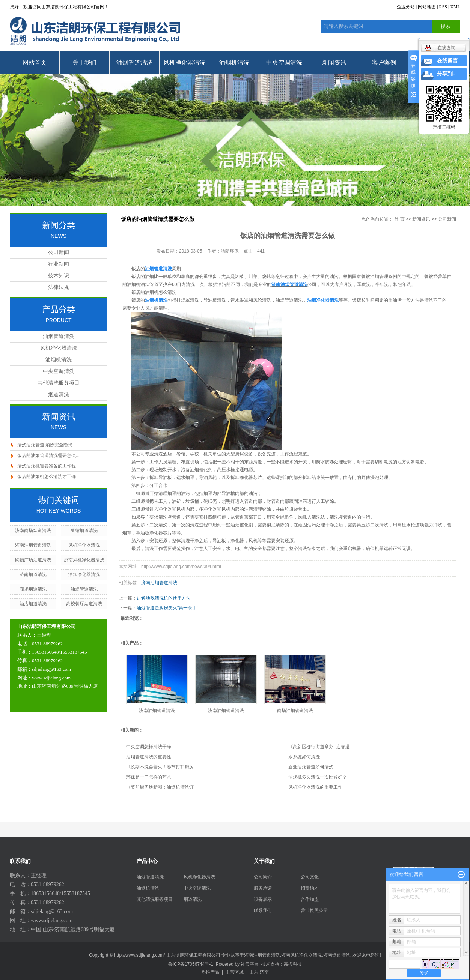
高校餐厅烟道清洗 (84, 604)
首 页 (399, 219)
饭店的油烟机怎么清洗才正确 (47, 476)
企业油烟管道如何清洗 (311, 767)
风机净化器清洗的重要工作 (315, 787)
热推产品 (210, 972)
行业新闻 (59, 264)
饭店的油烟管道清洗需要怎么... (48, 455)
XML (455, 7)
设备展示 (263, 899)
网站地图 (427, 7)
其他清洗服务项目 (59, 383)
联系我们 (263, 911)
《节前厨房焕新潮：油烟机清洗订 (160, 787)
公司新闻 (59, 252)
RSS (443, 7)
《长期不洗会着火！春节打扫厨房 (160, 767)
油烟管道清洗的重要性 (149, 757)
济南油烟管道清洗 (33, 545)
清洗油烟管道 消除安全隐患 (45, 445)
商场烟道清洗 (33, 589)
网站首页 (35, 62)
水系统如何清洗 (304, 757)
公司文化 (310, 877)
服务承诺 (263, 888)
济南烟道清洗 (33, 574)
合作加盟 (310, 899)
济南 (264, 972)
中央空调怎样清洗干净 (149, 747)
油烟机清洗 (234, 62)
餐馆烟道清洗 (84, 531)
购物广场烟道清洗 (33, 560)
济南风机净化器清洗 (84, 560)
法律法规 (59, 287)
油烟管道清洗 (134, 62)
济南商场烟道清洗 (33, 531)
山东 (254, 972)
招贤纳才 (310, 888)
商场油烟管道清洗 (295, 711)
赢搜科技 (293, 964)
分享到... (447, 74)
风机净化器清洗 (184, 62)
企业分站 (406, 7)
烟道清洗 (59, 395)
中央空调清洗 (284, 62)
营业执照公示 (314, 911)
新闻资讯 (334, 62)
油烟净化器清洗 (84, 574)
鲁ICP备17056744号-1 (191, 964)
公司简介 (263, 877)
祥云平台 (250, 964)
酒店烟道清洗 (33, 604)
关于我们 (84, 62)
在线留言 (447, 61)
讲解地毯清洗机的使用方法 (164, 598)
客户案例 (384, 62)
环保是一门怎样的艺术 (149, 777)
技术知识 (59, 276)
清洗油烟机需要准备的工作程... (48, 466)
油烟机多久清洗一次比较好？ (318, 777)
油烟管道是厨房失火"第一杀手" (168, 608)
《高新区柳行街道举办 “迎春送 (319, 747)
